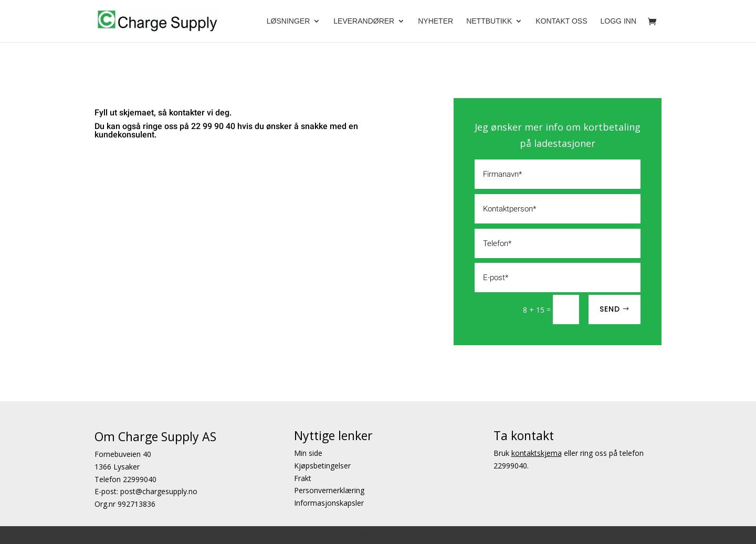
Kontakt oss (561, 21)
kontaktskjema (537, 453)
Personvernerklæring (329, 491)
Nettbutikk (489, 21)
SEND (610, 309)
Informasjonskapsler (329, 503)
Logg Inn (618, 21)
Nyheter (435, 21)
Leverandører (364, 21)
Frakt (303, 478)
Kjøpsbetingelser (322, 466)
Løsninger (288, 21)
